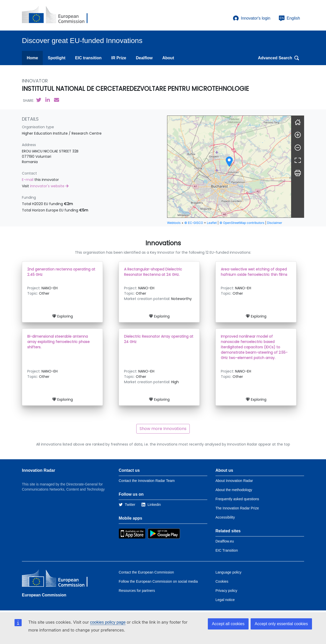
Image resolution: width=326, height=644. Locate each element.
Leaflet (212, 223)
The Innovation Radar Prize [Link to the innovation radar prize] (237, 508)
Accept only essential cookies (281, 624)
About (168, 58)
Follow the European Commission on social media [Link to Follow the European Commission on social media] (158, 581)
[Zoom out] (298, 148)
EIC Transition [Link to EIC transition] (227, 550)
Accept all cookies (228, 624)
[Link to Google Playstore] (164, 533)
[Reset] (298, 122)
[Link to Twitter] (127, 505)
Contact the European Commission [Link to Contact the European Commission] (146, 572)
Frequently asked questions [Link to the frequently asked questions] (237, 499)
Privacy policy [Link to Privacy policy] (226, 591)
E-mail (28, 180)
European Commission (44, 595)
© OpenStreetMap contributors (242, 223)
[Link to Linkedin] (151, 505)
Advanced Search (279, 58)
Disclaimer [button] (275, 223)
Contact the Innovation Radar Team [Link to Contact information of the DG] (147, 481)
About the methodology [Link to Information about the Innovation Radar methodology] (234, 490)
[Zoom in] (298, 135)
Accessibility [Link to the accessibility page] (225, 517)
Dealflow (144, 58)
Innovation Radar (39, 470)
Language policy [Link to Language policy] (228, 572)
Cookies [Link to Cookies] (222, 581)
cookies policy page (108, 622)
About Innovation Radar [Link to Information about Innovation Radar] (234, 481)
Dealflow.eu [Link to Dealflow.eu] (225, 541)
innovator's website (49, 186)
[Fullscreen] (298, 160)
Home (32, 58)
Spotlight (56, 58)
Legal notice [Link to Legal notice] (225, 600)
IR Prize (119, 58)
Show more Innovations (163, 429)
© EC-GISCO (194, 223)
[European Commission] (59, 15)
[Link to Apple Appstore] (132, 533)
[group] (229, 167)
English (289, 18)
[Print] (298, 173)
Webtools (174, 223)
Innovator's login (252, 18)
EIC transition (88, 58)
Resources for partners (137, 591)
